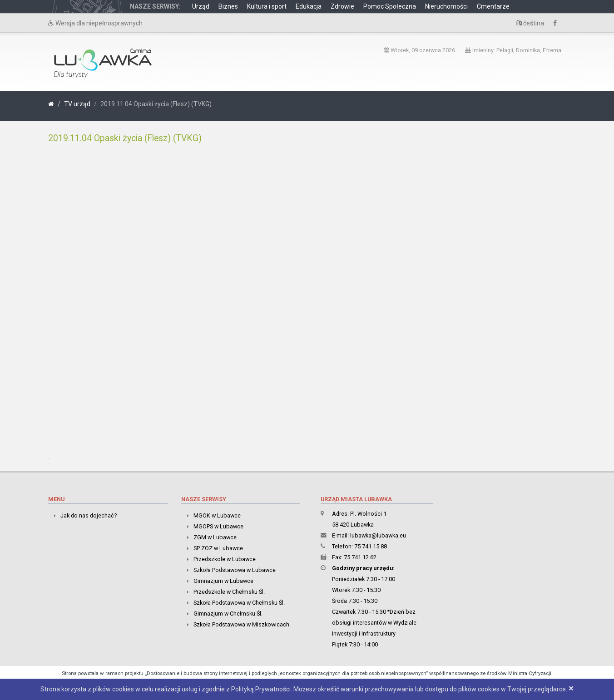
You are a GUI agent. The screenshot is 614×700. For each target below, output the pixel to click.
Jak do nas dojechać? (89, 515)
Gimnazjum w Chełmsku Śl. (228, 614)
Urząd (201, 6)
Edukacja (309, 6)
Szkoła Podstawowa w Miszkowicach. (242, 624)
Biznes (228, 6)
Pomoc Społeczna (390, 6)
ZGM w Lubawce (215, 537)
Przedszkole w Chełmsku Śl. (229, 592)
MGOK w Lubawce (217, 515)
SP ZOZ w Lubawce (218, 548)
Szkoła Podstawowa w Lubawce (235, 570)
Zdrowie (342, 6)
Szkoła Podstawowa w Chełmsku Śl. (239, 603)
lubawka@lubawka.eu (378, 535)
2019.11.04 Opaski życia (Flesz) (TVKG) (125, 138)
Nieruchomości (446, 6)
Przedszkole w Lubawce (225, 559)
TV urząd (77, 104)
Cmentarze (493, 6)
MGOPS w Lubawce (218, 526)
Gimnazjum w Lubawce (223, 581)
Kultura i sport (267, 6)
